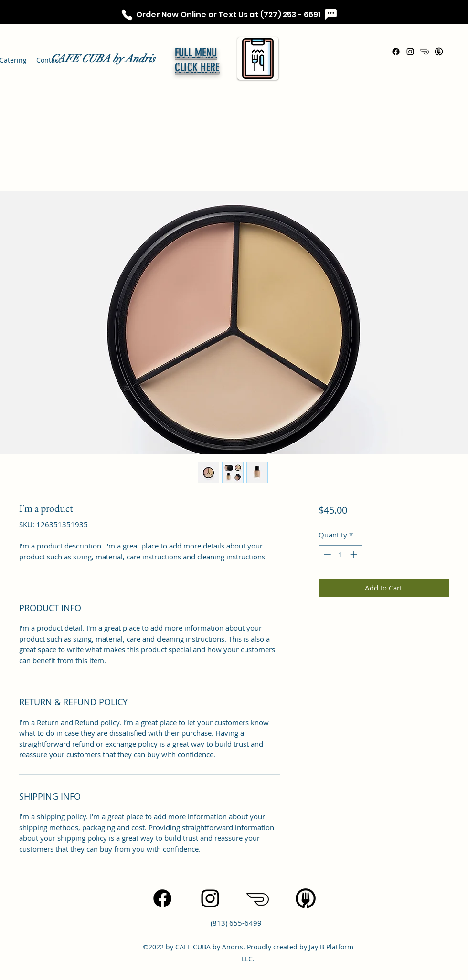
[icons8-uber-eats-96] (439, 52)
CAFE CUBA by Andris (103, 58)
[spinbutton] (340, 554)
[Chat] (331, 15)
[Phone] (127, 15)
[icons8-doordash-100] (425, 52)
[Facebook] (396, 52)
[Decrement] (326, 554)
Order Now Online (171, 15)
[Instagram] (410, 52)
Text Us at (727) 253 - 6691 (269, 15)
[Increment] (355, 554)
